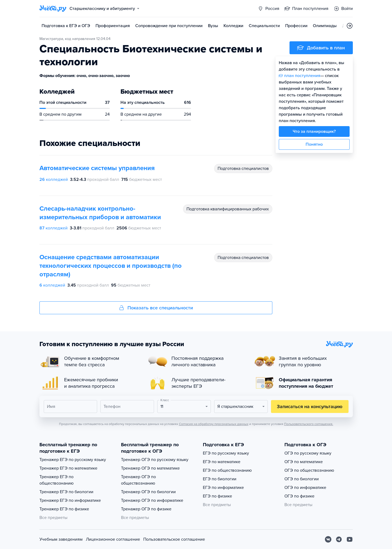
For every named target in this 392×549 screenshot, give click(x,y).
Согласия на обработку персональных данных (214, 424)
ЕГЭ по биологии (220, 479)
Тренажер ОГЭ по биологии (148, 492)
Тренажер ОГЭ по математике (150, 468)
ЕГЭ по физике (217, 496)
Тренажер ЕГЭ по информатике (70, 500)
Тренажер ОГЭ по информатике (152, 500)
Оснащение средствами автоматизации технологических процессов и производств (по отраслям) (111, 266)
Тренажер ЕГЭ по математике (68, 468)
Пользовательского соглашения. (309, 424)
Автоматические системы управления (97, 168)
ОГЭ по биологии (302, 479)
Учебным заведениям (61, 539)
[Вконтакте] (328, 539)
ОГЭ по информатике (305, 488)
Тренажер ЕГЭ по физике (64, 509)
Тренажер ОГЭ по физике (146, 509)
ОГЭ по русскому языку (308, 453)
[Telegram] (339, 539)
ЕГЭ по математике (222, 462)
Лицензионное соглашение (113, 539)
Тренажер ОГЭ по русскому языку (155, 460)
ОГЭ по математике (304, 462)
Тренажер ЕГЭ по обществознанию (56, 480)
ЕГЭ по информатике (223, 488)
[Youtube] (350, 539)
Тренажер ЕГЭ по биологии (66, 492)
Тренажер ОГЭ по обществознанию (138, 480)
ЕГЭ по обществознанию (227, 470)
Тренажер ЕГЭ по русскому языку (73, 460)
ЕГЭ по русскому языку (226, 453)
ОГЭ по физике (299, 496)
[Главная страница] (53, 9)
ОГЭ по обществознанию (309, 470)
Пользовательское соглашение (174, 539)
